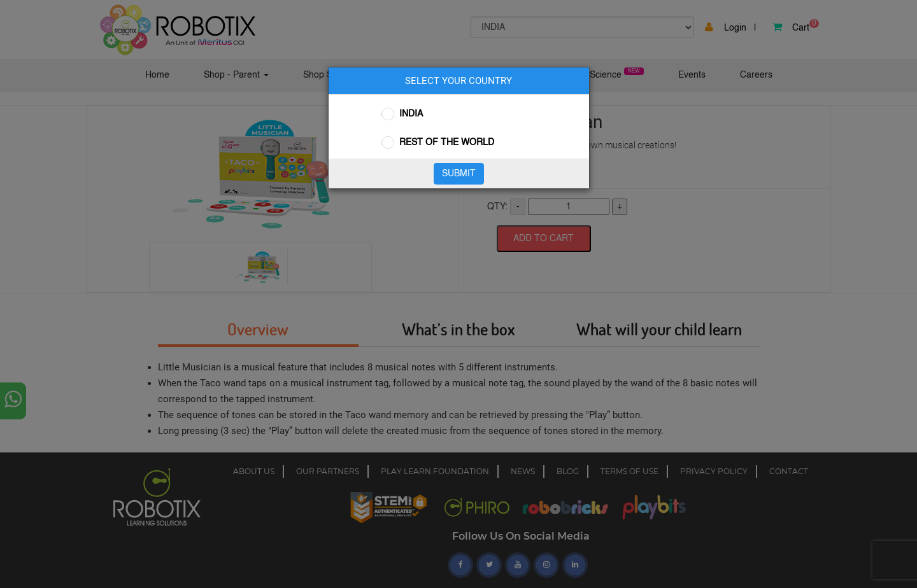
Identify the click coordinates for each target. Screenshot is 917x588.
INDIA (411, 114)
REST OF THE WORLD (447, 143)
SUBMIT (459, 174)
